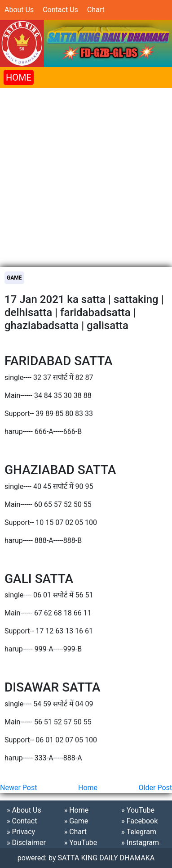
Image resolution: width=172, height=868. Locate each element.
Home (88, 788)
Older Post (155, 788)
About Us (19, 10)
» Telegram (139, 832)
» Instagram (140, 843)
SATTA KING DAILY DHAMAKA (106, 858)
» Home (77, 810)
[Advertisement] (86, 174)
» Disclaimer (26, 843)
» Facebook (139, 821)
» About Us (24, 810)
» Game (76, 821)
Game (14, 278)
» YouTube (81, 843)
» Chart (75, 832)
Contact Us (60, 10)
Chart (96, 10)
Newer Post (18, 788)
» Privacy (21, 832)
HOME (19, 77)
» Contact (22, 821)
